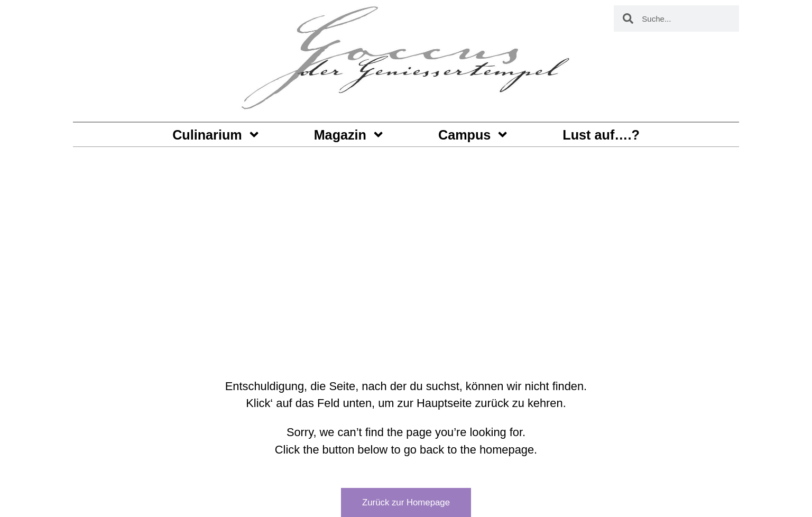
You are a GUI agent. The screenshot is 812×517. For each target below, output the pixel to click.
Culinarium (216, 135)
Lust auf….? (601, 135)
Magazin (350, 135)
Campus (474, 135)
